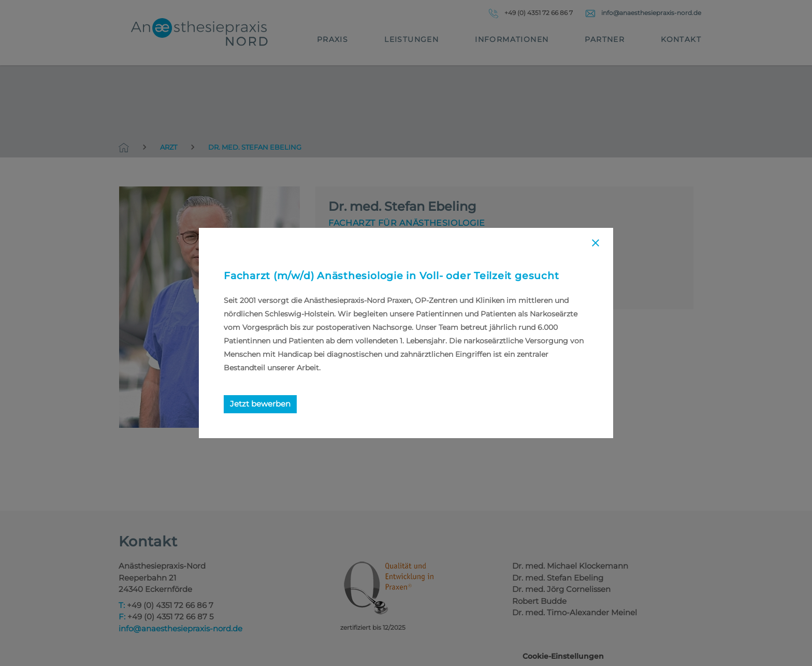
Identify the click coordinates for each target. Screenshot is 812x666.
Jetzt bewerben (260, 404)
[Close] (596, 245)
